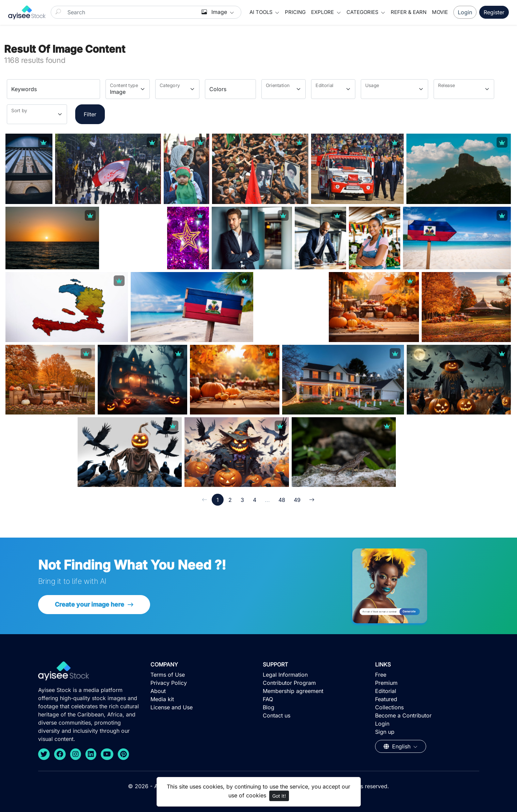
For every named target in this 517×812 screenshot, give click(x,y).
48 (282, 500)
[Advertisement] (144, 249)
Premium (386, 683)
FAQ (268, 699)
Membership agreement (293, 691)
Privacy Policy (169, 683)
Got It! (279, 796)
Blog (269, 707)
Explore (323, 12)
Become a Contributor (403, 715)
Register (494, 12)
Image (215, 12)
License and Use (172, 707)
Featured (386, 699)
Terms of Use (168, 675)
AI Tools (262, 12)
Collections (389, 707)
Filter (90, 114)
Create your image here (90, 604)
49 (297, 500)
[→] (312, 500)
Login (465, 12)
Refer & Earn (409, 12)
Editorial (386, 691)
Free (381, 675)
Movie (440, 12)
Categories (363, 12)
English (398, 746)
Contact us (277, 715)
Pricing (295, 12)
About (158, 691)
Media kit (162, 699)
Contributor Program (289, 683)
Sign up (385, 732)
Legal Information (285, 675)
